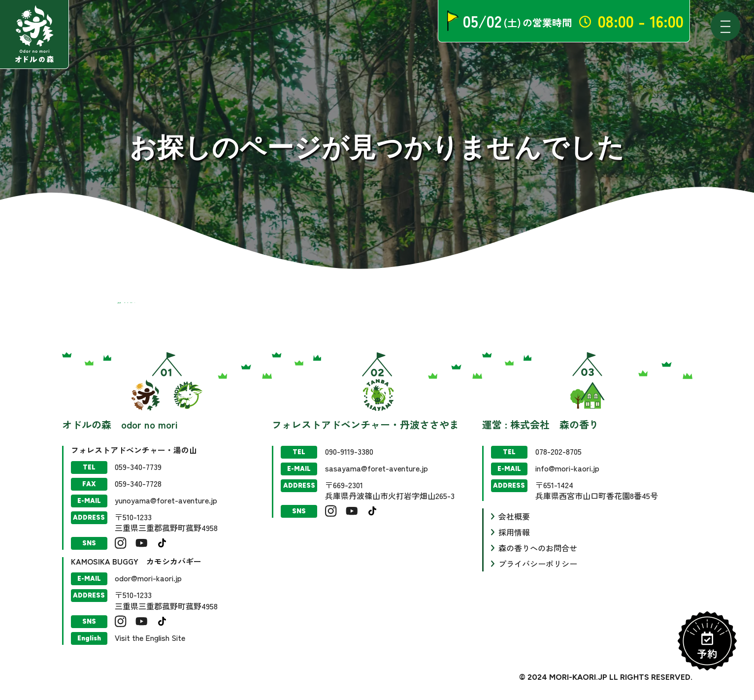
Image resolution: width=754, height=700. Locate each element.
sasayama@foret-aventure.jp (377, 468)
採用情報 (514, 532)
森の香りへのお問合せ (538, 548)
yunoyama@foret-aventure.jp (166, 500)
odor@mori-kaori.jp (148, 578)
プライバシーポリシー (538, 564)
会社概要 (514, 516)
